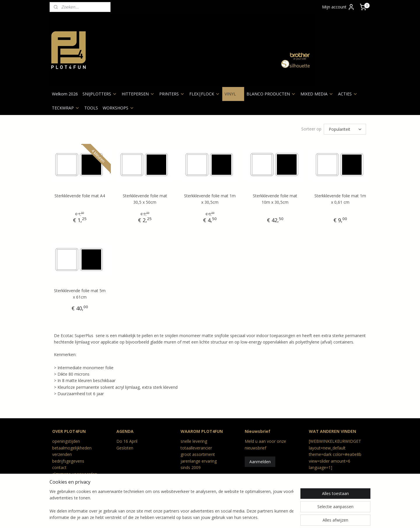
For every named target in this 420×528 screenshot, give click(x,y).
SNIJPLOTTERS (100, 94)
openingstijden (66, 441)
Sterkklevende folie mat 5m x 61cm (80, 294)
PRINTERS (172, 94)
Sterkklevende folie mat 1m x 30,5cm (210, 199)
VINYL (233, 94)
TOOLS (91, 108)
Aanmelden (260, 462)
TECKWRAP (66, 108)
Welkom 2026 (65, 94)
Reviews (60, 494)
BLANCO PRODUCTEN (271, 94)
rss (196, 517)
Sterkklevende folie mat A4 (80, 196)
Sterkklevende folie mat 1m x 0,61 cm (340, 199)
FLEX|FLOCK (205, 94)
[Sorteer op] (345, 129)
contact (59, 467)
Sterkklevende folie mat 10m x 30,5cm (275, 199)
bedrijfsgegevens (68, 461)
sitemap (184, 517)
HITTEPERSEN (138, 94)
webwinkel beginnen (218, 517)
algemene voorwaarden (75, 474)
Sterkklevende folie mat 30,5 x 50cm (145, 199)
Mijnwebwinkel (269, 517)
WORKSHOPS (118, 108)
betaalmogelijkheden (72, 448)
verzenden (62, 454)
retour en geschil (68, 487)
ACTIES (348, 94)
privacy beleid (65, 481)
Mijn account (338, 7)
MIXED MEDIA (317, 94)
